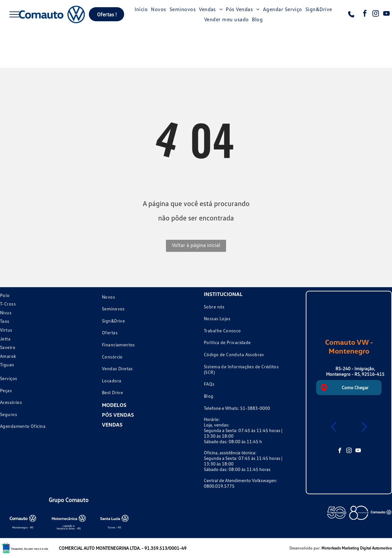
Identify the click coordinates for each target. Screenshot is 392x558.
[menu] (14, 14)
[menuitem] (141, 9)
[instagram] (376, 14)
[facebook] (365, 14)
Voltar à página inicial (196, 245)
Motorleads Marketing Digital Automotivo (357, 548)
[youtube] (386, 14)
